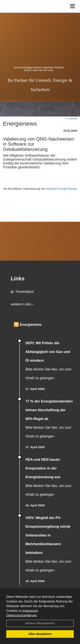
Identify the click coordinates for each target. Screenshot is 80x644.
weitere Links (22, 304)
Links (18, 279)
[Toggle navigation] (72, 6)
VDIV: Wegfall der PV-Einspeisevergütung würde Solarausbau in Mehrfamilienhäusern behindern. (48, 535)
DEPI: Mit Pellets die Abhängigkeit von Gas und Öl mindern (48, 352)
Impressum (30, 611)
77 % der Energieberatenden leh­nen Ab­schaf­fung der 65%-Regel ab (49, 410)
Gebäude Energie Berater (61, 189)
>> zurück (71, 118)
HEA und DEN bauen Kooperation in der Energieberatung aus (43, 468)
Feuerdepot (22, 292)
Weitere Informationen (40, 623)
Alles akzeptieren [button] (40, 634)
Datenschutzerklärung (22, 615)
